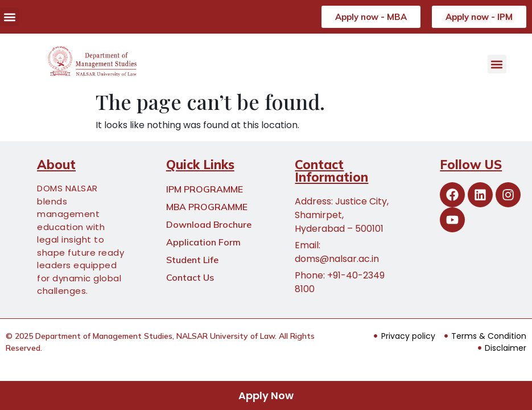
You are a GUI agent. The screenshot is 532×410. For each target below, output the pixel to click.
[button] (9, 17)
